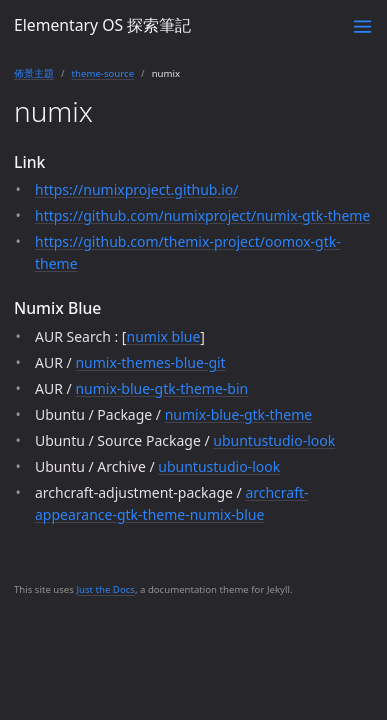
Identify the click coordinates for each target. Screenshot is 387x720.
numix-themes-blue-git (150, 362)
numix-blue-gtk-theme (238, 414)
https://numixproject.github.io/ (137, 189)
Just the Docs (105, 589)
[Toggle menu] (362, 26)
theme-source (103, 73)
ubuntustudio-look (274, 440)
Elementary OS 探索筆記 (102, 25)
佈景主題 (34, 73)
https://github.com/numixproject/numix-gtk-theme (202, 215)
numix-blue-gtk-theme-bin (161, 388)
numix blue (163, 336)
